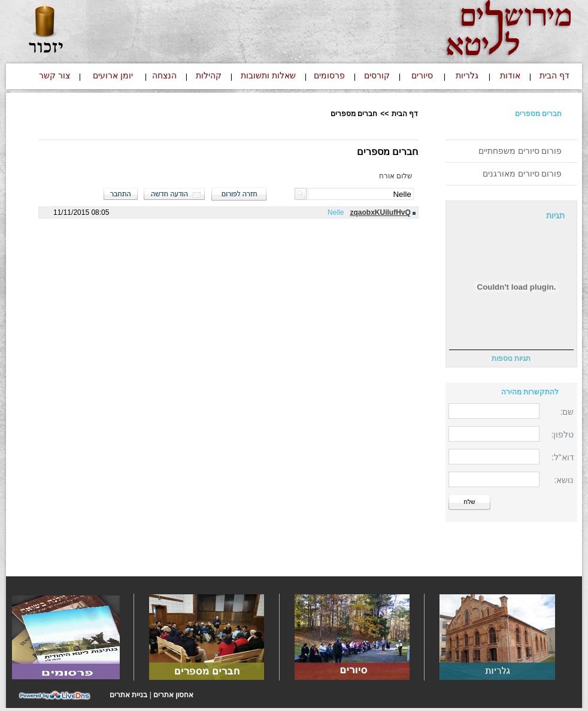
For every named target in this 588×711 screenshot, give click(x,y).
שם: (567, 412)
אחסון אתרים (173, 695)
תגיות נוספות (511, 358)
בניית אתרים (128, 695)
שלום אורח (396, 176)
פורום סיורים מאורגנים (522, 174)
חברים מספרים (538, 114)
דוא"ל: (563, 457)
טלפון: (563, 434)
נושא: (564, 480)
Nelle (336, 212)
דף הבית (405, 114)
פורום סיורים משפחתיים (520, 151)
